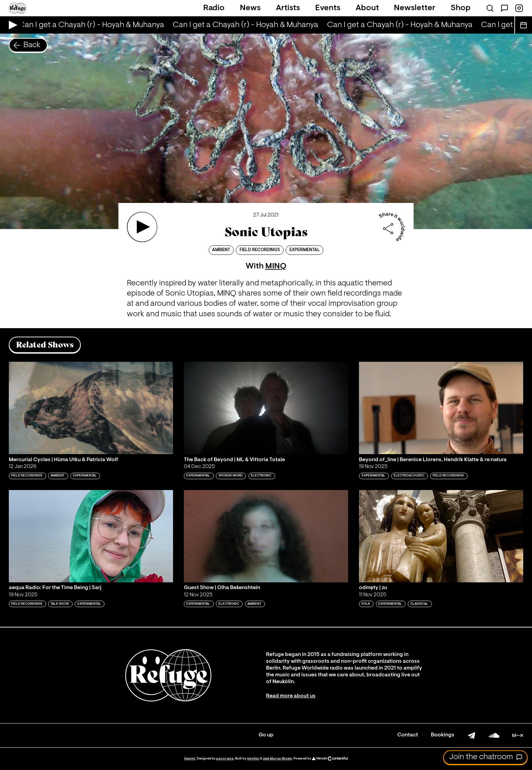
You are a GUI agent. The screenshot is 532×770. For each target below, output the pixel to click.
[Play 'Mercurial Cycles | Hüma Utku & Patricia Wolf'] (91, 408)
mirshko (253, 759)
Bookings (443, 735)
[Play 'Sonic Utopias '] (142, 227)
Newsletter (415, 8)
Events (328, 8)
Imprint (190, 759)
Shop (461, 8)
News (250, 8)
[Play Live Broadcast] (11, 25)
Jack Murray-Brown (277, 759)
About (367, 8)
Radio (214, 8)
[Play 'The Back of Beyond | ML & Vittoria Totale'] (266, 408)
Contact (408, 735)
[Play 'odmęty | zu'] (441, 536)
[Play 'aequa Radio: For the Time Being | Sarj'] (91, 536)
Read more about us (291, 696)
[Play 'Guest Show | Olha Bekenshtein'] (266, 536)
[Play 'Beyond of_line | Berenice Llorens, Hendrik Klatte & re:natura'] (441, 408)
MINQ (276, 266)
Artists (288, 8)
